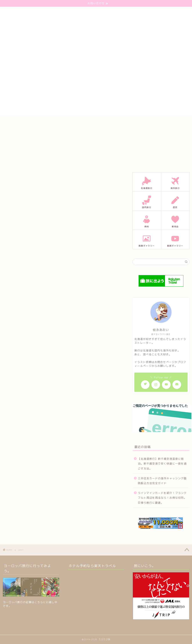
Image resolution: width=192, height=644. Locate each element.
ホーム (54, 122)
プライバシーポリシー (129, 122)
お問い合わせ (75, 122)
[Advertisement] (96, 89)
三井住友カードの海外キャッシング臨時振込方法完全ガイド (162, 481)
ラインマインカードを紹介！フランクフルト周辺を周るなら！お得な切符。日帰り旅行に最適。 (162, 498)
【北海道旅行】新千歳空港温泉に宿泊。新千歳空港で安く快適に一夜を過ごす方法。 (162, 464)
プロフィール (100, 122)
